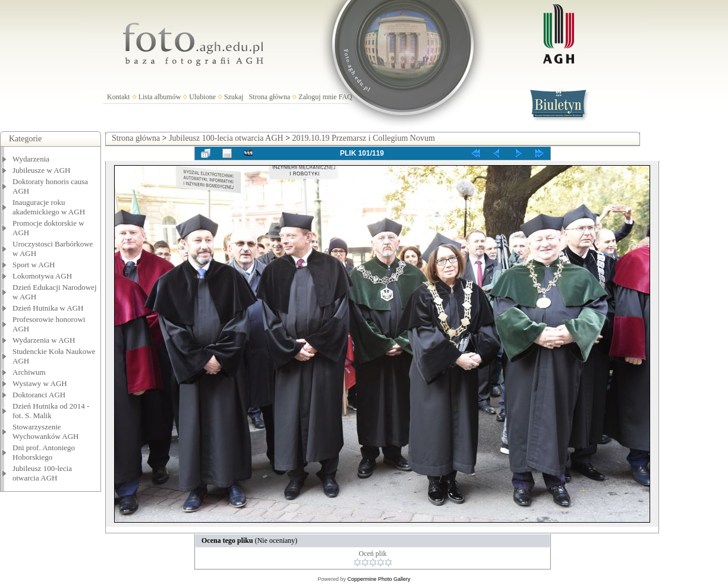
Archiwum (29, 372)
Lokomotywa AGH (42, 276)
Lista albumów (160, 97)
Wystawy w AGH (40, 383)
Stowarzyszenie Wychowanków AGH (46, 431)
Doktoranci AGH (39, 395)
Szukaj (234, 97)
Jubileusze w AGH (42, 170)
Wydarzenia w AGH (44, 340)
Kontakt (119, 97)
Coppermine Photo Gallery (379, 579)
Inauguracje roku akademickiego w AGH (49, 207)
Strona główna (270, 97)
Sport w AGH (34, 265)
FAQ (346, 97)
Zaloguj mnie (317, 97)
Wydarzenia (31, 159)
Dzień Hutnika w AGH (48, 308)
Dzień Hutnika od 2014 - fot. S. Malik (51, 411)
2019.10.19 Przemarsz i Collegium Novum (364, 138)
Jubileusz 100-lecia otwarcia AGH (42, 473)
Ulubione (202, 97)
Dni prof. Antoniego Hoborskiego (44, 452)
